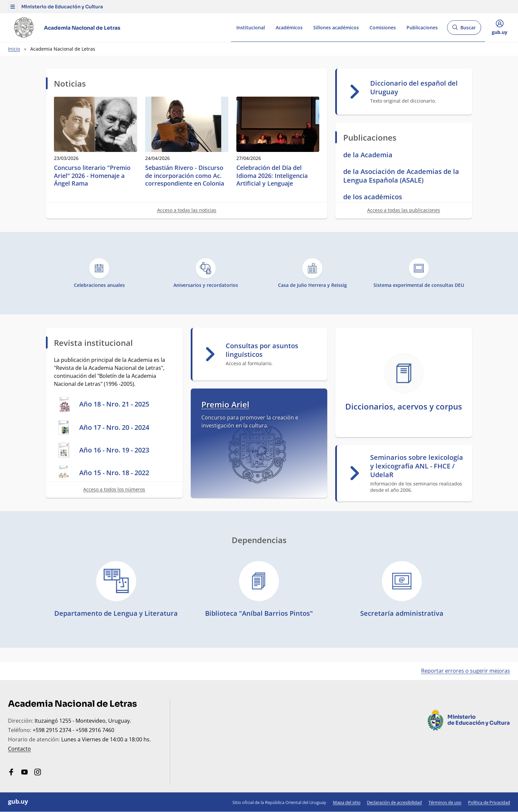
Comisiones (383, 27)
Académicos (289, 27)
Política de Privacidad (489, 802)
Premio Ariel (225, 404)
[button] (13, 7)
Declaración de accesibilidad (394, 802)
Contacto (19, 749)
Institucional (251, 27)
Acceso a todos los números (114, 489)
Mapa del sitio (347, 802)
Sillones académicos (336, 27)
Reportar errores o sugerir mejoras (466, 671)
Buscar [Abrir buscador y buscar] (464, 29)
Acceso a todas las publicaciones (404, 210)
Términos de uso (445, 802)
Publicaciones (422, 27)
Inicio (14, 49)
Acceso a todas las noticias (187, 210)
